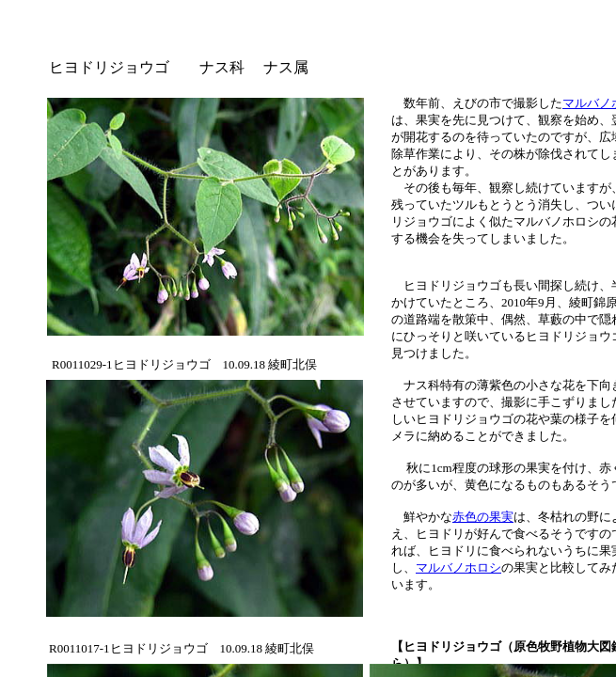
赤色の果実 (483, 517)
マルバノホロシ (458, 567)
